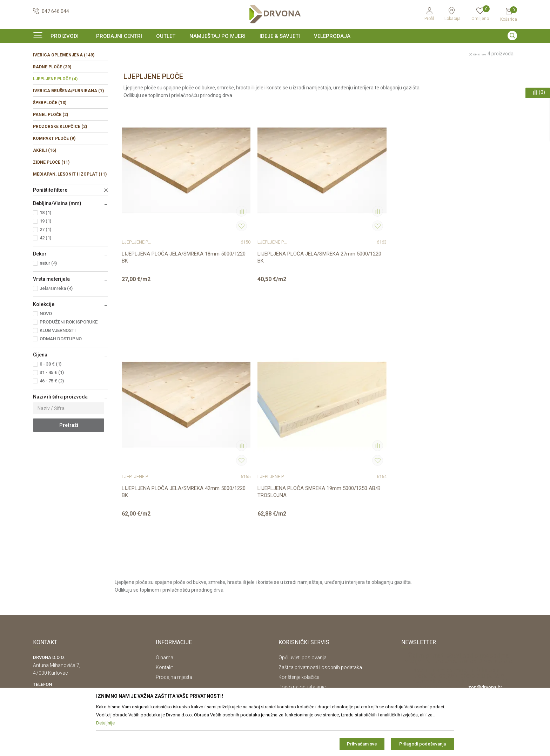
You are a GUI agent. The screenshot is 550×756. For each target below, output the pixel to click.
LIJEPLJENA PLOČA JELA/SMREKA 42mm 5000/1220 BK (362, 264)
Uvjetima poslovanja (479, 613)
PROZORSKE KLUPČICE (60, 169)
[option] (275, 50)
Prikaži (445, 80)
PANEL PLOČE (51, 157)
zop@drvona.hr (485, 583)
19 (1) (45, 264)
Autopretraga (344, 80)
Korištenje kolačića (299, 573)
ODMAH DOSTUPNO (61, 382)
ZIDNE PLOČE (51, 205)
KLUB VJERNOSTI (58, 373)
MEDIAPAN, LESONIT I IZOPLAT (70, 217)
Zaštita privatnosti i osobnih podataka (320, 563)
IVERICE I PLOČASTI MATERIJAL (89, 65)
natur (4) (48, 306)
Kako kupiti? (292, 632)
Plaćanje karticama (300, 622)
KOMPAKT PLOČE (54, 181)
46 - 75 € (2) (52, 424)
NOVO (46, 356)
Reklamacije (292, 593)
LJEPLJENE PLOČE (55, 122)
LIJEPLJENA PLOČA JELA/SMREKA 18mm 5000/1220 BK (163, 264)
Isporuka (288, 602)
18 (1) (45, 255)
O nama (165, 553)
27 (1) (45, 272)
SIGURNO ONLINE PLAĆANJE (274, 50)
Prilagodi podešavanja (422, 744)
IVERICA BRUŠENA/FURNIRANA (68, 134)
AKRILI (45, 193)
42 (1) (45, 281)
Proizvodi (42, 65)
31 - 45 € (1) (52, 415)
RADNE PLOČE (52, 110)
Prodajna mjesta (174, 573)
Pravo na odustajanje (302, 583)
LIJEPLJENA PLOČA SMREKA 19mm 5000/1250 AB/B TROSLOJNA (463, 264)
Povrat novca (293, 612)
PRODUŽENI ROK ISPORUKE (69, 365)
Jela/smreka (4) (56, 331)
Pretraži (69, 468)
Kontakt (164, 563)
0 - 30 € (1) (51, 407)
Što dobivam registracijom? (309, 642)
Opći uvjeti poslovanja (303, 553)
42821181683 (48, 607)
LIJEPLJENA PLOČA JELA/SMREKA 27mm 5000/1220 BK (262, 264)
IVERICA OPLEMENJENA (64, 98)
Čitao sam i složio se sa (456, 616)
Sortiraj (375, 80)
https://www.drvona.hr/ (59, 646)
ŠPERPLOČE (50, 145)
